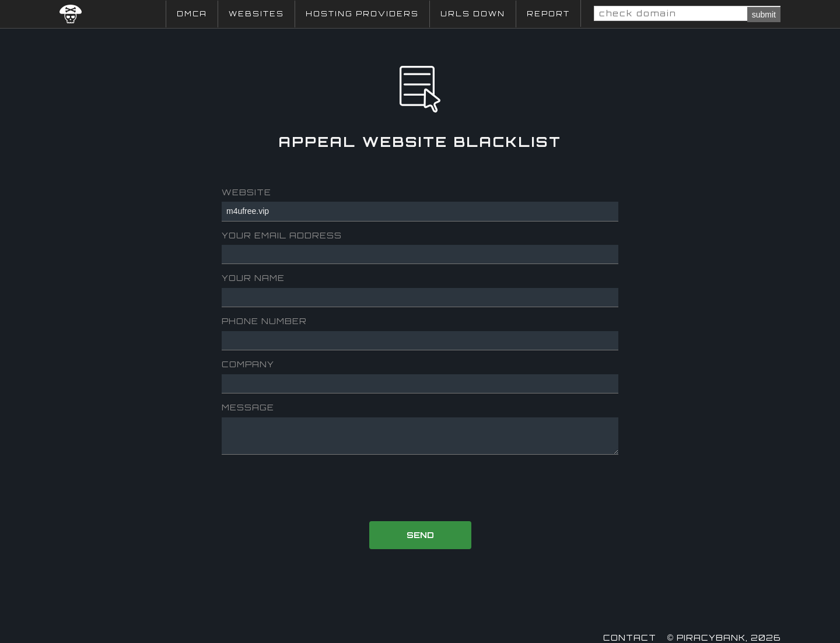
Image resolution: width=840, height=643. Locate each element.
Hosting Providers (362, 14)
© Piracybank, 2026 (724, 637)
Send (420, 535)
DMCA (192, 14)
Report (548, 14)
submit (764, 15)
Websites (256, 14)
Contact (630, 637)
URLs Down (473, 14)
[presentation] (421, 489)
